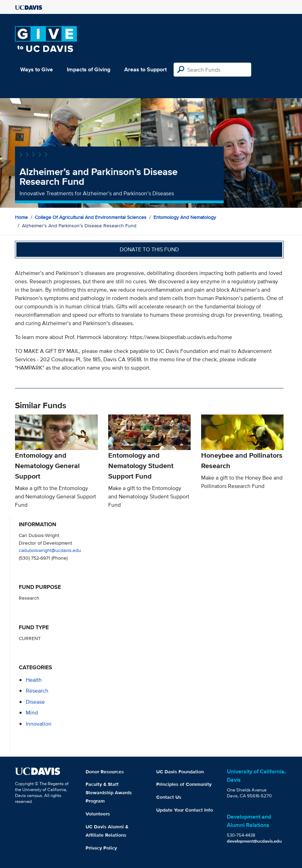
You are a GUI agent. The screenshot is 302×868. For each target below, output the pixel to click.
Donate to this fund (149, 249)
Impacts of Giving (89, 69)
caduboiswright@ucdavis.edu (50, 550)
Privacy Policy (101, 848)
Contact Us (169, 797)
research (37, 691)
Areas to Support (145, 69)
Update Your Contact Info (185, 810)
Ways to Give (37, 69)
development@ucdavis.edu (254, 841)
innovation (39, 724)
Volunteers (98, 814)
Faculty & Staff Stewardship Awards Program (109, 792)
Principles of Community (184, 784)
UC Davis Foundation (180, 772)
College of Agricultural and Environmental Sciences (91, 217)
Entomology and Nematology (185, 217)
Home (21, 217)
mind (32, 713)
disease (35, 702)
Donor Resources (105, 772)
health (34, 680)
